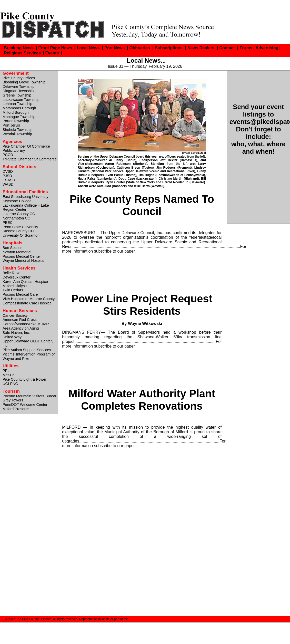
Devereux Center (17, 277)
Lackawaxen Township (21, 100)
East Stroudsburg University (25, 197)
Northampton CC (16, 218)
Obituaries (140, 48)
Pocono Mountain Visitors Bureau (30, 396)
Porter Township (16, 121)
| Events (51, 53)
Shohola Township (18, 130)
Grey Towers (13, 400)
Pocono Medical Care (20, 294)
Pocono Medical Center (22, 256)
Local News (89, 48)
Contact (227, 48)
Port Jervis (11, 125)
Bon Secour (12, 248)
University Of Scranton (21, 235)
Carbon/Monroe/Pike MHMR (26, 324)
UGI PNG (10, 384)
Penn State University (20, 227)
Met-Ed (8, 375)
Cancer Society (15, 315)
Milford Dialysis (15, 286)
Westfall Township (17, 134)
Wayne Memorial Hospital (23, 261)
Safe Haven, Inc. (16, 333)
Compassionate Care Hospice (27, 303)
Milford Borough (16, 112)
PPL (6, 371)
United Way (12, 337)
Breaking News (19, 48)
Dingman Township (18, 91)
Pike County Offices (19, 78)
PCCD (8, 155)
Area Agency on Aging (21, 328)
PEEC (8, 223)
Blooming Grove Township (24, 82)
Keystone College (17, 201)
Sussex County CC (18, 231)
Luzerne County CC (19, 214)
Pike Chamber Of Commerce (26, 146)
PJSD (7, 176)
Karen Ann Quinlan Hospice (25, 282)
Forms (246, 48)
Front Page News (56, 48)
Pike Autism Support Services (27, 350)
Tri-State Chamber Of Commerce (30, 159)
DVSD (8, 171)
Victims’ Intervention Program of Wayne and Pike (29, 356)
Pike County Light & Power (24, 379)
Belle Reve (12, 273)
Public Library (14, 150)
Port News (115, 48)
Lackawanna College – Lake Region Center (26, 208)
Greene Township (17, 95)
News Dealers (201, 48)
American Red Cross (20, 320)
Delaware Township (19, 86)
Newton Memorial (17, 252)
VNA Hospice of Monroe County (29, 299)
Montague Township (19, 117)
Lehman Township (17, 104)
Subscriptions (169, 48)
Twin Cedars (13, 290)
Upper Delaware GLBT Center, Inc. (28, 343)
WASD (8, 184)
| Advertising (266, 48)
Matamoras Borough (19, 108)
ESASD (9, 180)
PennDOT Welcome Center (25, 405)
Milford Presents (16, 409)
